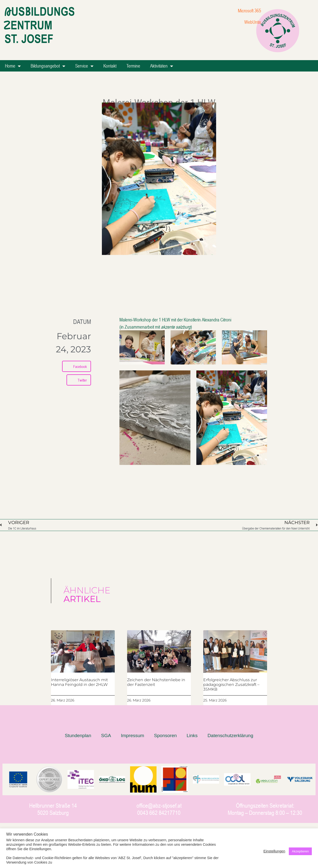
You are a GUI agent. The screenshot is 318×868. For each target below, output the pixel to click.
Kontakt (110, 66)
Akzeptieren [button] (300, 851)
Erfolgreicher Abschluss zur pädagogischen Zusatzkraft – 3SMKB (231, 685)
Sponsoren (165, 735)
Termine (133, 66)
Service (84, 66)
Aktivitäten (162, 66)
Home (13, 66)
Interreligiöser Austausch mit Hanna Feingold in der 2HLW (79, 682)
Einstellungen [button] (274, 851)
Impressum (133, 735)
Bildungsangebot (48, 66)
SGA (106, 735)
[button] (77, 366)
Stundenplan (78, 735)
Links (192, 735)
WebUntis (253, 22)
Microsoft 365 (250, 11)
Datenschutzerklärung (230, 735)
